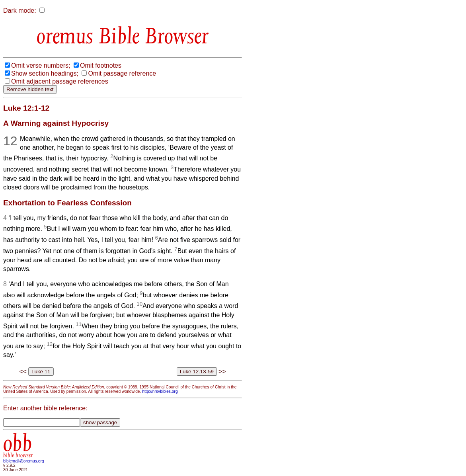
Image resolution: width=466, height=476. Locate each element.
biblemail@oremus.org (24, 461)
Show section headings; (45, 73)
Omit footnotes (101, 65)
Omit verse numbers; (41, 65)
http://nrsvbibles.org (160, 391)
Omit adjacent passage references (60, 81)
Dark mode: (20, 11)
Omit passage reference (122, 73)
